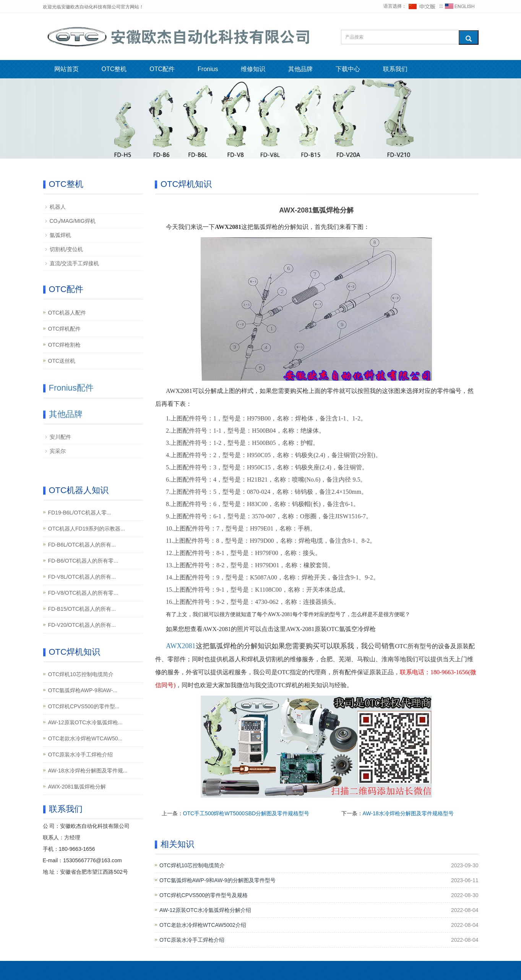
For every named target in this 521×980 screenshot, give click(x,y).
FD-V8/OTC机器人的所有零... (83, 593)
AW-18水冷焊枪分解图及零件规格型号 (408, 813)
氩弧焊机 (60, 235)
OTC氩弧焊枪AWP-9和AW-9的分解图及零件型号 (217, 880)
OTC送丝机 (62, 361)
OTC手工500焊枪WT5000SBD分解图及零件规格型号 (246, 813)
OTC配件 (162, 69)
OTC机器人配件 (67, 313)
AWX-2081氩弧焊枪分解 (77, 787)
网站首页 (67, 69)
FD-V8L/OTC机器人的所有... (82, 577)
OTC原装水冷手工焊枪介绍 (192, 940)
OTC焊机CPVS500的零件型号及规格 (204, 895)
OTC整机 (114, 69)
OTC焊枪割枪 (65, 345)
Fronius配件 (71, 388)
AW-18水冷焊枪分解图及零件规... (88, 771)
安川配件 (60, 437)
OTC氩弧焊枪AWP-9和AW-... (83, 690)
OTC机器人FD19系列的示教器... (87, 529)
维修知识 (253, 69)
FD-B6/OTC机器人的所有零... (83, 561)
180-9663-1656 (77, 849)
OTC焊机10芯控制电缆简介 (192, 865)
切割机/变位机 (67, 249)
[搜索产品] (400, 37)
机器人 (58, 207)
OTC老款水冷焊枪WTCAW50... (85, 738)
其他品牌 (300, 69)
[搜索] (469, 37)
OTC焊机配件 (65, 329)
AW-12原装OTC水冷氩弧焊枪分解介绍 (205, 910)
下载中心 (348, 69)
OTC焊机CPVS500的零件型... (84, 706)
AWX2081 (181, 646)
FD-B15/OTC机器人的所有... (82, 609)
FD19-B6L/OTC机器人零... (80, 513)
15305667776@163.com (93, 860)
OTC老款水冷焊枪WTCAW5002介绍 (203, 925)
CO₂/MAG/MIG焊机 (73, 221)
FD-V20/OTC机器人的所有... (82, 625)
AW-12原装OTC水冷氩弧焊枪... (85, 722)
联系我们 (395, 69)
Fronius (208, 69)
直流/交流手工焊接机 (75, 263)
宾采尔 (58, 451)
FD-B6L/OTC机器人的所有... (82, 545)
